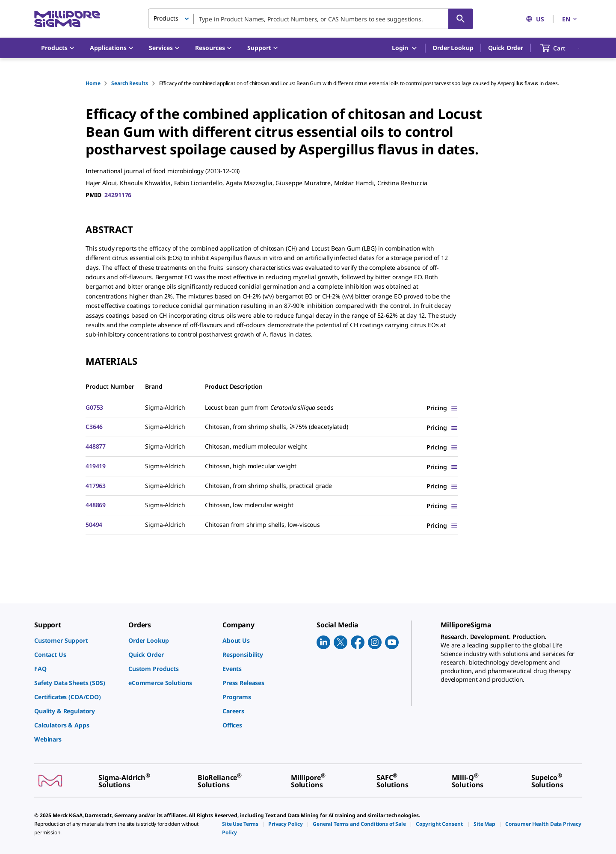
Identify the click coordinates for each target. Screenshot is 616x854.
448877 (96, 446)
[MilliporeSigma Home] (67, 19)
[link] (77, 640)
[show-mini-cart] (561, 48)
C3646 (94, 427)
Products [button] (166, 18)
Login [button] (405, 48)
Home (93, 83)
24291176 (118, 195)
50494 (94, 525)
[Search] (461, 19)
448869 (96, 505)
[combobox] (311, 19)
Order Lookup (453, 48)
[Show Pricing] (442, 408)
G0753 (94, 407)
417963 (96, 486)
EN (570, 19)
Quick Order (506, 48)
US (535, 19)
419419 (96, 466)
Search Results (129, 83)
